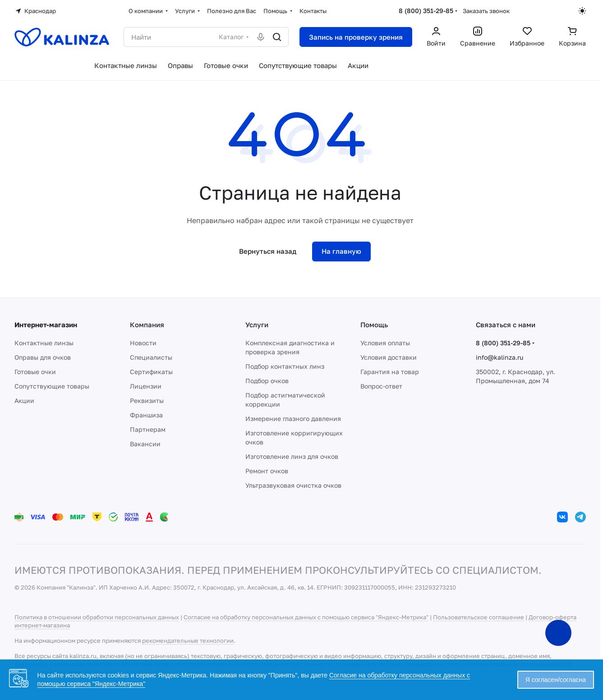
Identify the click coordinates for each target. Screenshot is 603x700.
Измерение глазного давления (293, 419)
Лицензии (146, 386)
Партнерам (148, 429)
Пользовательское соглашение (479, 617)
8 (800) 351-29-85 (426, 11)
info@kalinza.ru (499, 357)
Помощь (374, 325)
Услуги (257, 325)
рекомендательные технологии (188, 641)
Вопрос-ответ (381, 386)
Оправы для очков (43, 357)
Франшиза (146, 415)
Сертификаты (151, 372)
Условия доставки (389, 357)
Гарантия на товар (390, 372)
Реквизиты (147, 400)
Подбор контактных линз (285, 366)
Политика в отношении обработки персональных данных (97, 617)
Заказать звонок (486, 11)
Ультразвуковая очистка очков (293, 485)
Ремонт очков (267, 471)
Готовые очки (35, 372)
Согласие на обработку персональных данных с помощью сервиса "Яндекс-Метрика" (306, 617)
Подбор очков (267, 381)
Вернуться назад (268, 251)
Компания (147, 325)
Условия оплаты (385, 343)
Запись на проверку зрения (356, 37)
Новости (143, 343)
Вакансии (145, 444)
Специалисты (151, 357)
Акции (24, 400)
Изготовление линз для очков (292, 456)
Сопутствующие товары (52, 386)
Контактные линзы (44, 343)
